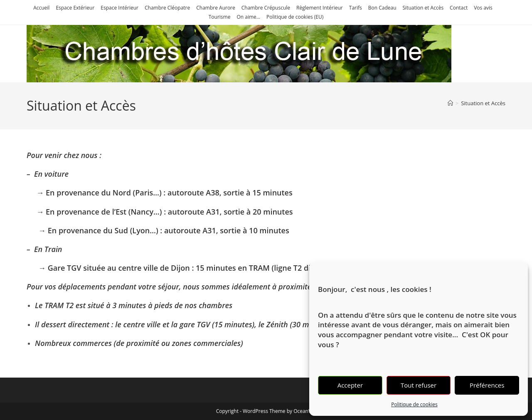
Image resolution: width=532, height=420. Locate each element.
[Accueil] (450, 103)
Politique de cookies (414, 404)
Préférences (487, 385)
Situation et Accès (423, 8)
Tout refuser (419, 385)
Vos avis (483, 8)
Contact (459, 8)
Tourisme (220, 17)
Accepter (350, 385)
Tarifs (356, 8)
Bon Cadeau (382, 8)
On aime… (248, 17)
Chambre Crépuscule (266, 8)
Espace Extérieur (75, 8)
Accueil (41, 8)
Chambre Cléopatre (167, 8)
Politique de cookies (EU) (295, 17)
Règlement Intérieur (320, 8)
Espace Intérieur (119, 8)
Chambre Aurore (216, 8)
